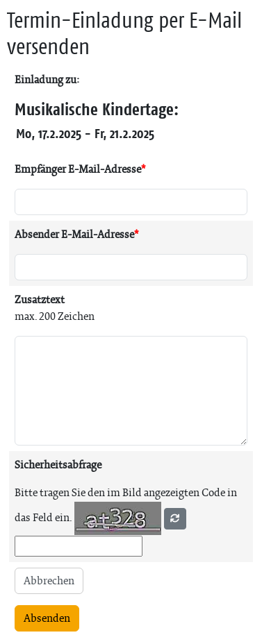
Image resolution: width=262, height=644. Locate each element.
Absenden (47, 618)
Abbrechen (49, 581)
